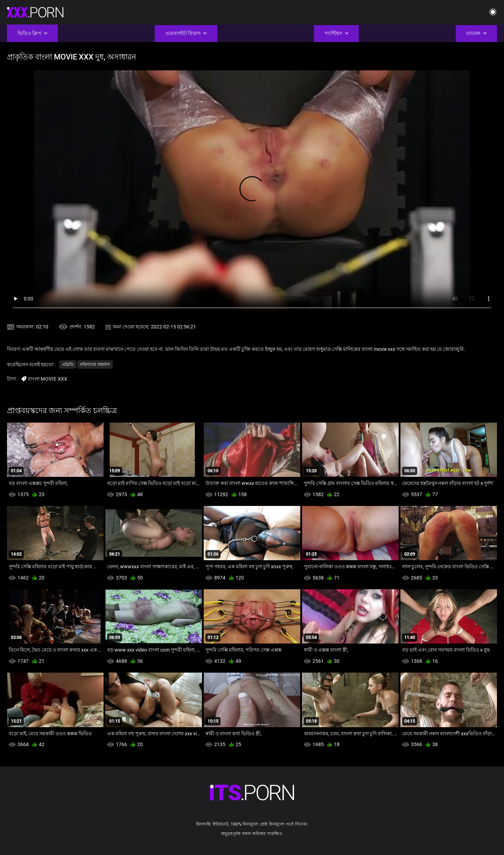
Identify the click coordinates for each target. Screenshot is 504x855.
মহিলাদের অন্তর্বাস (95, 364)
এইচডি (68, 364)
